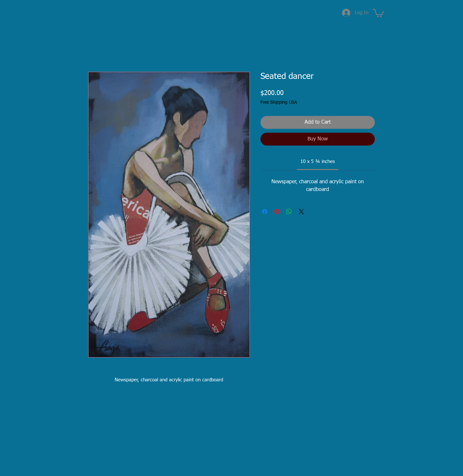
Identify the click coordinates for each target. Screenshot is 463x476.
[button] (378, 13)
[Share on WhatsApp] (289, 212)
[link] (318, 162)
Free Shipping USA (279, 102)
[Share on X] (301, 212)
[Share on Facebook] (265, 212)
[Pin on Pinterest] (277, 212)
